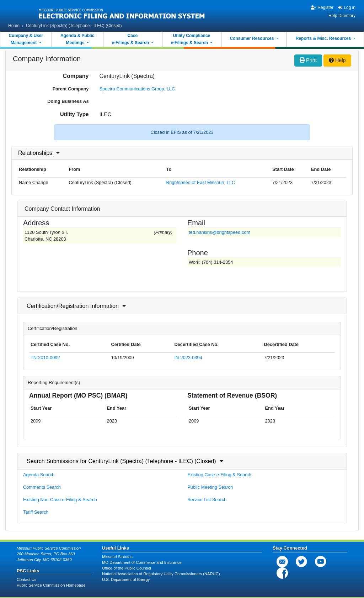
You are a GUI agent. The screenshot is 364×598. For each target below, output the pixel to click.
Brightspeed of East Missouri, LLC (201, 182)
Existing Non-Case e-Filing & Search (60, 500)
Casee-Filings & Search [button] (131, 39)
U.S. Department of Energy (126, 579)
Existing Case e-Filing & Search (219, 475)
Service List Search (207, 500)
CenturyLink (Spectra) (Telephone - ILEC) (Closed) (74, 26)
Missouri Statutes (117, 557)
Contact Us (26, 579)
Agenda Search (39, 475)
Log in (347, 7)
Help (337, 60)
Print (308, 60)
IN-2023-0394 (188, 358)
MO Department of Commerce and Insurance (142, 562)
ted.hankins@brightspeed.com (220, 232)
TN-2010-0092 (45, 358)
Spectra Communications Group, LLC (137, 89)
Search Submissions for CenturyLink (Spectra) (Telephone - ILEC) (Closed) (121, 461)
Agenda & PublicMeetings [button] (77, 39)
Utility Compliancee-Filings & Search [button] (190, 39)
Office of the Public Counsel (127, 568)
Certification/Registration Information (73, 306)
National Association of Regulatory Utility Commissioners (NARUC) (161, 574)
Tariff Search (36, 512)
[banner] (122, 12)
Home (14, 26)
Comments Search (42, 487)
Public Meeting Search (210, 487)
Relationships (35, 153)
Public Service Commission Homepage (51, 585)
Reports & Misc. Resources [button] (324, 38)
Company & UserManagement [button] (26, 39)
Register (322, 7)
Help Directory (342, 16)
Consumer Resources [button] (252, 38)
